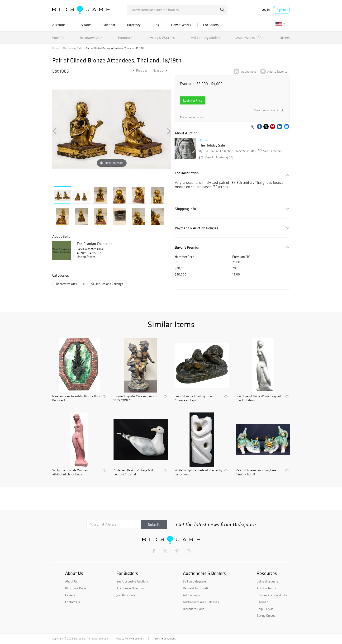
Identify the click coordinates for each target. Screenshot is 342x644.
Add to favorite (277, 72)
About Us (71, 581)
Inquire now (248, 72)
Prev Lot (140, 71)
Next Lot (160, 71)
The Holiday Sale (72, 48)
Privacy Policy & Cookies (130, 639)
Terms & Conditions (165, 639)
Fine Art (58, 38)
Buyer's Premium (188, 247)
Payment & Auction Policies (197, 228)
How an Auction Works (272, 595)
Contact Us (72, 602)
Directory (134, 25)
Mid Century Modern (206, 38)
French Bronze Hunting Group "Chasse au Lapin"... (194, 398)
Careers (70, 595)
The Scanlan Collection (95, 244)
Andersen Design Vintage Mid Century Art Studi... (133, 472)
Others (285, 38)
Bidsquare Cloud (194, 609)
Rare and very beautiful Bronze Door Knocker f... (76, 398)
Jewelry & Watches (161, 38)
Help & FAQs (265, 609)
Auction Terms (266, 588)
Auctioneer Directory (130, 588)
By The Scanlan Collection (216, 151)
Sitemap (262, 602)
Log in (266, 10)
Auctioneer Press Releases (201, 602)
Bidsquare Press (76, 588)
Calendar (109, 25)
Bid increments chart (192, 117)
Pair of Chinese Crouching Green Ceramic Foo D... (257, 472)
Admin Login (191, 595)
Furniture (125, 38)
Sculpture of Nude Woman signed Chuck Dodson (258, 398)
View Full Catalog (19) (216, 157)
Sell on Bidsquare (194, 581)
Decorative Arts (91, 38)
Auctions (59, 25)
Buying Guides (266, 616)
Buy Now (84, 25)
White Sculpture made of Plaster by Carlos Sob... (198, 472)
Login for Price (193, 100)
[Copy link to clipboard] (252, 127)
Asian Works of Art (250, 38)
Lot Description (187, 173)
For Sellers (211, 25)
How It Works (181, 25)
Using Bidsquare (267, 581)
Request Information (197, 588)
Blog (156, 25)
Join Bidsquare (126, 595)
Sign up (281, 10)
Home (56, 48)
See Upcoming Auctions (133, 581)
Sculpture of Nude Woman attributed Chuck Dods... (70, 472)
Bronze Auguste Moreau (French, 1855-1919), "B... (135, 398)
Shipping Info (185, 209)
